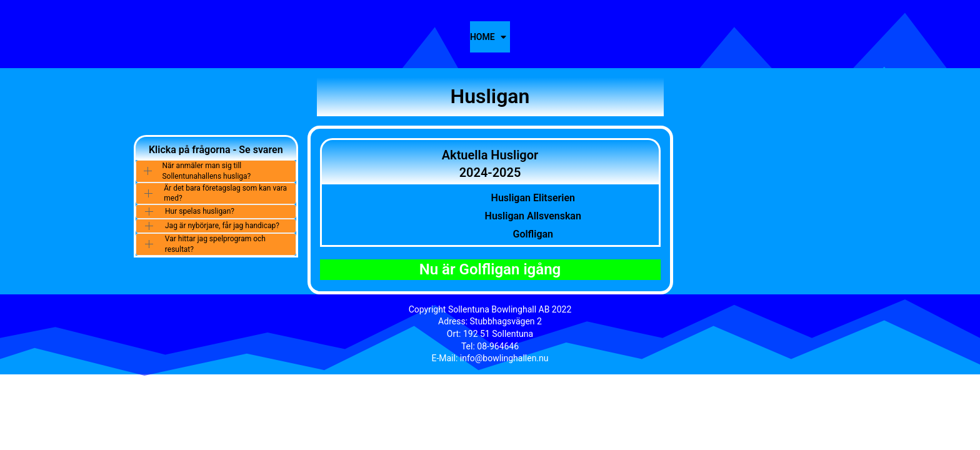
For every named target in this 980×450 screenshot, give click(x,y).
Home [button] (482, 37)
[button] (216, 171)
